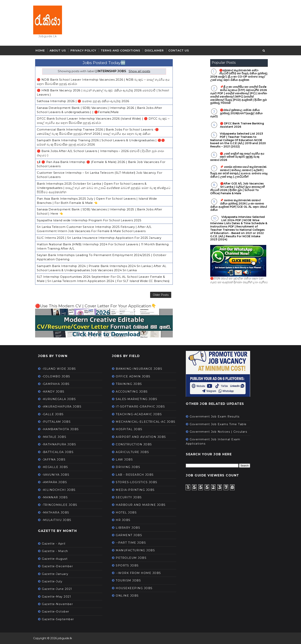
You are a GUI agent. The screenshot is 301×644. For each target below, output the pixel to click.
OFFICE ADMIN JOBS (135, 376)
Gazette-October (58, 612)
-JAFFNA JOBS (56, 460)
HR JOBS (125, 520)
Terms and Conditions (123, 51)
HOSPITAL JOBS (131, 429)
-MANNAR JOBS (57, 497)
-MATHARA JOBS (58, 513)
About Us (60, 51)
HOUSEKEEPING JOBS (136, 588)
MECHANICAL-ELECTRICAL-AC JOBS (148, 422)
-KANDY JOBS (55, 391)
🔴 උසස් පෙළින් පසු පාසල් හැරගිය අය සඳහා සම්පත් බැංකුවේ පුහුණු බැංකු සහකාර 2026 (235, 157)
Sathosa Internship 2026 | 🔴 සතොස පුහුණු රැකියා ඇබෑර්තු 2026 (85, 101)
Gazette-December (60, 566)
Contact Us (181, 51)
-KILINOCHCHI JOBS (61, 490)
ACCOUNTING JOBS (134, 391)
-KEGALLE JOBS (57, 467)
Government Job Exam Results (217, 417)
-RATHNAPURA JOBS (61, 444)
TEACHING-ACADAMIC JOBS (141, 414)
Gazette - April (56, 544)
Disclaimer (156, 51)
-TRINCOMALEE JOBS (62, 505)
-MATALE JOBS (56, 437)
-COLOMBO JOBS (58, 376)
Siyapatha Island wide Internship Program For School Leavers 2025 (91, 217)
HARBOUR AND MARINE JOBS (143, 505)
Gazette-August (57, 559)
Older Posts (156, 294)
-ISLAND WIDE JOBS (61, 369)
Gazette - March (57, 551)
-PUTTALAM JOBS (58, 422)
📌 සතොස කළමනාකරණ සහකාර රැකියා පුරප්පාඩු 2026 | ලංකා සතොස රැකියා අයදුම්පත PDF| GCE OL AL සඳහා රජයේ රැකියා (236, 205)
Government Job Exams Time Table (220, 424)
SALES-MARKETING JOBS (139, 399)
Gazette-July (54, 581)
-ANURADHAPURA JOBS (64, 407)
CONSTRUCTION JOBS (136, 444)
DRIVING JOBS (130, 467)
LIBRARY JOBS (130, 527)
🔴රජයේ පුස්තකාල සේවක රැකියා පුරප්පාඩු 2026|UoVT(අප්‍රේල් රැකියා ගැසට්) (234, 114)
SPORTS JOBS (129, 565)
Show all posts (138, 72)
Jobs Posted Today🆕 (103, 63)
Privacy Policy (85, 51)
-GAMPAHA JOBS (58, 384)
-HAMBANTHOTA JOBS (62, 429)
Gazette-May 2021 (59, 596)
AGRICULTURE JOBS (134, 452)
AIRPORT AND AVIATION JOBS (143, 437)
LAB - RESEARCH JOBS (137, 475)
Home (42, 51)
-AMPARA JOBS (57, 482)
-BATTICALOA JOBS (60, 452)
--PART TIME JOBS (133, 543)
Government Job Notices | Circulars (220, 432)
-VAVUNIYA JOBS (58, 475)
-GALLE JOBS (55, 414)
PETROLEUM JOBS (133, 558)
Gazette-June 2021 (59, 589)
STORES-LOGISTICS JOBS (139, 482)
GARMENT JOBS (131, 535)
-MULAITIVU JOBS (59, 520)
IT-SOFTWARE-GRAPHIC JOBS (142, 407)
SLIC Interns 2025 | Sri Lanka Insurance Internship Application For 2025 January (101, 234)
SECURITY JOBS (131, 497)
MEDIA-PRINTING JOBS (137, 490)
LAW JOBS (126, 460)
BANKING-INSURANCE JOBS (141, 369)
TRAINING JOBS (131, 384)
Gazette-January (57, 574)
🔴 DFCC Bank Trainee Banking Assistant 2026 (240, 125)
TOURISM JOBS (130, 580)
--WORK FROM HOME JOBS (141, 573)
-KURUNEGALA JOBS (61, 399)
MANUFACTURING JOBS (137, 550)
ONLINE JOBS (129, 596)
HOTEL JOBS (128, 513)
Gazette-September (60, 619)
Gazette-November (60, 604)
